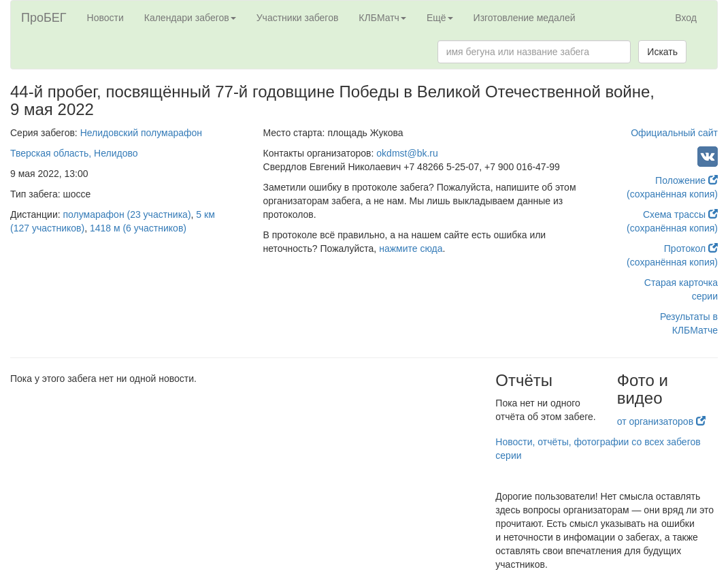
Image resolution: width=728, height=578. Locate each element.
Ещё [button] (440, 18)
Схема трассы (680, 214)
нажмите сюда (411, 248)
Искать (662, 52)
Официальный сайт (674, 133)
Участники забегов (298, 18)
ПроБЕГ (44, 18)
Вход (686, 18)
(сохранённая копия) (672, 194)
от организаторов (661, 421)
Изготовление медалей (525, 18)
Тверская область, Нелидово (74, 153)
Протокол (691, 248)
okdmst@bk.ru (407, 153)
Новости (105, 18)
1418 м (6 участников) (138, 228)
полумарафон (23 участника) (127, 214)
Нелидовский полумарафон (141, 133)
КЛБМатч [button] (382, 18)
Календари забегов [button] (190, 18)
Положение (686, 180)
